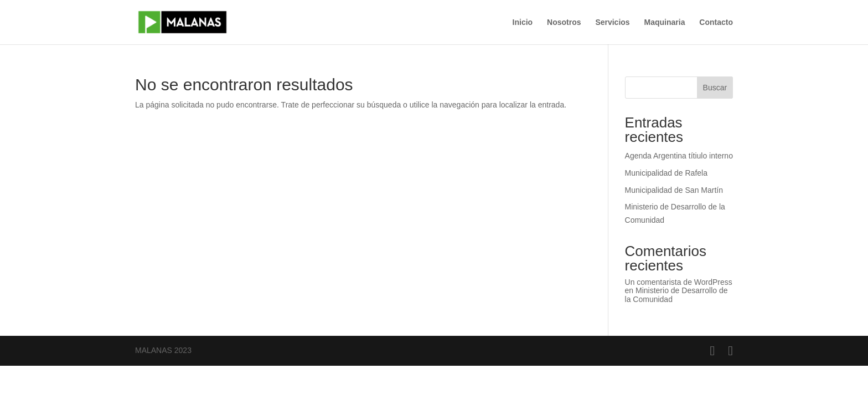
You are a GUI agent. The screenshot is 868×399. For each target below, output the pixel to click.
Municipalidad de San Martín (674, 190)
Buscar (715, 88)
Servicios (612, 22)
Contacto (716, 22)
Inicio (523, 22)
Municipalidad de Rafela (666, 173)
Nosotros (564, 22)
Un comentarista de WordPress (679, 282)
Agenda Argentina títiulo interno (679, 156)
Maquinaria (665, 22)
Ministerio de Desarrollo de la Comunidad (676, 295)
